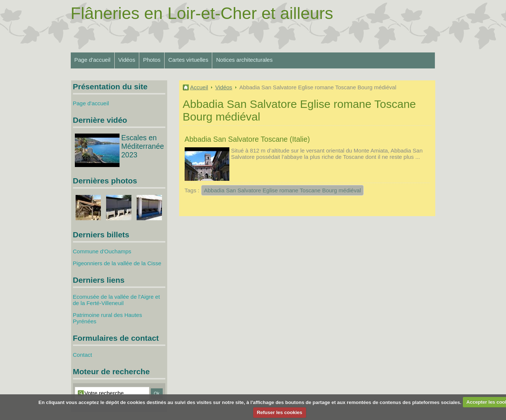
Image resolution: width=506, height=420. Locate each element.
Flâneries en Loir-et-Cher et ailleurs (202, 13)
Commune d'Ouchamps (102, 251)
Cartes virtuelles (188, 60)
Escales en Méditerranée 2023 (143, 146)
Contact (83, 355)
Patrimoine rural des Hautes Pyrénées (108, 318)
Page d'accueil (93, 60)
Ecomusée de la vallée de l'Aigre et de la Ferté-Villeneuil (117, 300)
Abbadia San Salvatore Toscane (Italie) (247, 139)
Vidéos (127, 60)
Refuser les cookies (280, 412)
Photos (152, 60)
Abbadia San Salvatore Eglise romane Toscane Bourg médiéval (283, 190)
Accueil (199, 87)
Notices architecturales (244, 60)
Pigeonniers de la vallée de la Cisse (117, 263)
